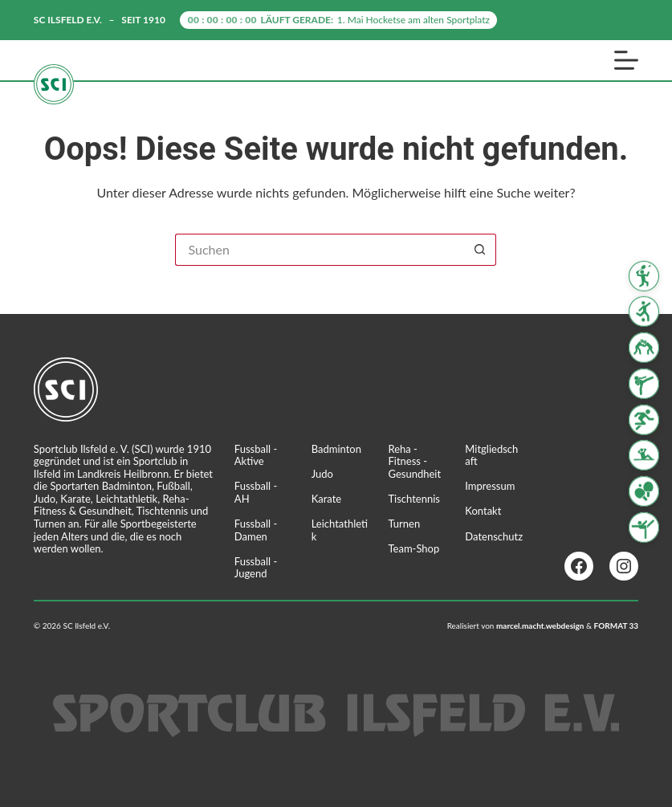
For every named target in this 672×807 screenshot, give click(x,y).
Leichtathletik (340, 530)
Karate (327, 499)
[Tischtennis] (644, 491)
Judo (322, 474)
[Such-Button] (480, 250)
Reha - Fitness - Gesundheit (414, 461)
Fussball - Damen (256, 530)
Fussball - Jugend (256, 568)
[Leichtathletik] (644, 420)
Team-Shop (413, 548)
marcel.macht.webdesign (540, 626)
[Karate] (644, 384)
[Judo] (644, 348)
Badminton (336, 449)
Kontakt (483, 511)
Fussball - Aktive (256, 455)
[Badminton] (644, 275)
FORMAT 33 (617, 626)
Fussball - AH (256, 492)
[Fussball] (644, 312)
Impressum (490, 486)
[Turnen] (644, 528)
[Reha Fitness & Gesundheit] (644, 455)
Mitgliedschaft (491, 455)
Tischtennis (414, 499)
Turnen (404, 524)
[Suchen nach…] (320, 250)
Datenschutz (494, 536)
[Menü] (626, 60)
